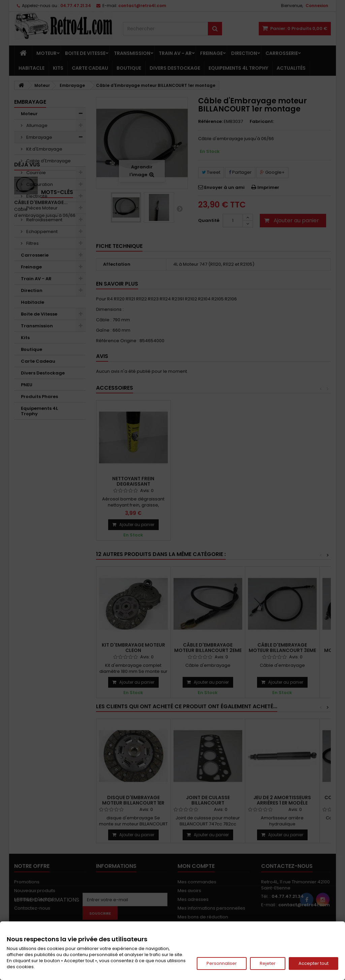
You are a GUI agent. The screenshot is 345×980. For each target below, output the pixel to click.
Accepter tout (313, 963)
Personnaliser (222, 963)
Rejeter (268, 963)
